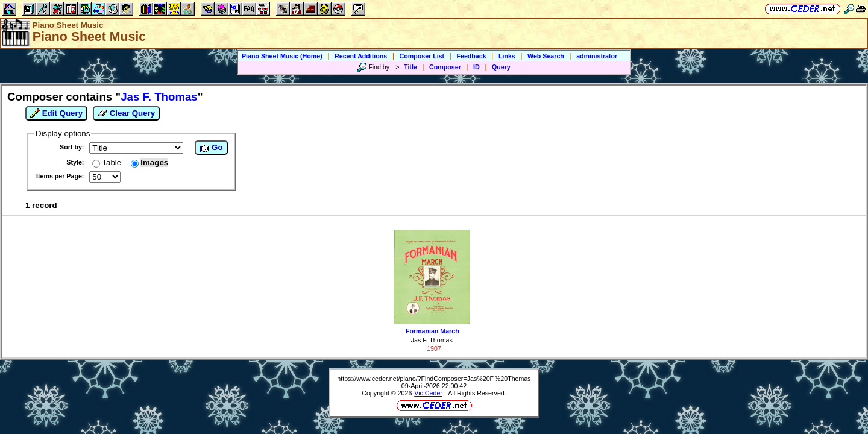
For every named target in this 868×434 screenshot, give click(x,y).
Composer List (422, 56)
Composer (445, 67)
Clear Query (126, 113)
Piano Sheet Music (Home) (282, 56)
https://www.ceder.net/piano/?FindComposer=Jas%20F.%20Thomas (434, 379)
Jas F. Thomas (432, 340)
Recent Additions (361, 56)
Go (211, 148)
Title (410, 67)
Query (501, 67)
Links (507, 56)
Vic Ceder (428, 393)
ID (476, 67)
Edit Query (56, 113)
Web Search (546, 56)
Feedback (471, 56)
